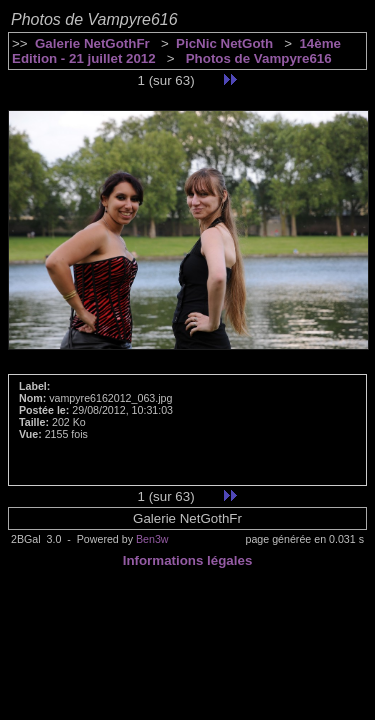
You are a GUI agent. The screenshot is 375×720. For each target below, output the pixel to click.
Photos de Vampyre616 (257, 58)
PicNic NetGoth (224, 43)
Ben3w (152, 539)
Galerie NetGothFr (92, 43)
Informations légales (188, 560)
